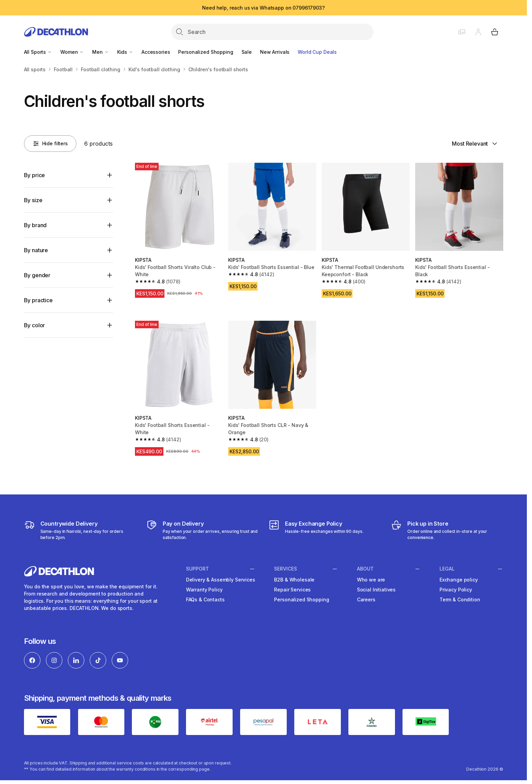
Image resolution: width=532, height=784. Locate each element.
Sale (247, 52)
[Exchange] (316, 530)
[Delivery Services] (80, 530)
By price (35, 175)
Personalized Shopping (206, 52)
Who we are (371, 580)
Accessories (156, 52)
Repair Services (292, 590)
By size (33, 200)
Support (197, 569)
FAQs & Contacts (205, 599)
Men (100, 52)
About (365, 569)
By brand (35, 225)
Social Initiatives (376, 590)
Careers (366, 599)
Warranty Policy (204, 590)
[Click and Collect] (447, 530)
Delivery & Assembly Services (221, 580)
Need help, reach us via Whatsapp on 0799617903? (263, 8)
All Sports (38, 52)
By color (35, 325)
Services (286, 569)
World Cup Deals (317, 52)
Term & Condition (460, 599)
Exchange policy (459, 580)
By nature (36, 250)
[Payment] (202, 530)
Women (72, 52)
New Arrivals (275, 52)
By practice (38, 300)
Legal (447, 569)
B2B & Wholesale (294, 580)
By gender (37, 275)
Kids (125, 52)
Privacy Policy (456, 590)
